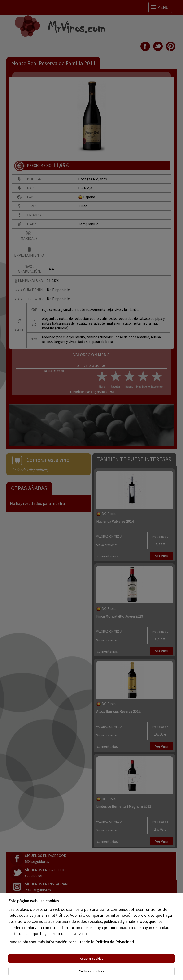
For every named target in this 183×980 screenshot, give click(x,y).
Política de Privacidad (115, 942)
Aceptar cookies (92, 959)
